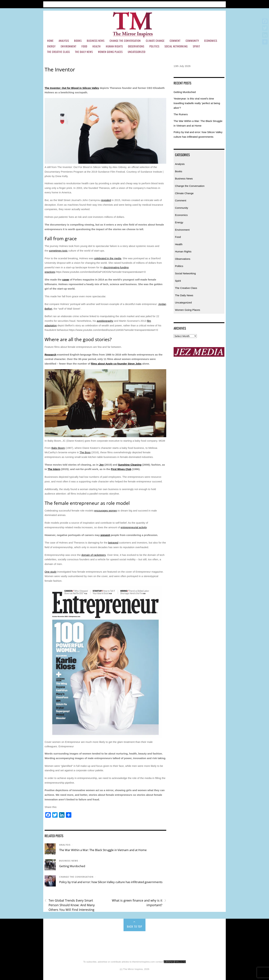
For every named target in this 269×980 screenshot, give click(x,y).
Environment (69, 46)
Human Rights (114, 46)
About (73, 4)
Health (97, 46)
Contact (102, 4)
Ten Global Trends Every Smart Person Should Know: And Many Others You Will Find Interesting (70, 905)
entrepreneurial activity (134, 527)
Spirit (196, 46)
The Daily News (84, 52)
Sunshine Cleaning (130, 465)
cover (66, 280)
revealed (106, 200)
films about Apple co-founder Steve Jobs (116, 364)
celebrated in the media (108, 258)
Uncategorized (137, 52)
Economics (211, 41)
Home (48, 4)
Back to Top (135, 926)
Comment (175, 41)
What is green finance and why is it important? (139, 903)
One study (51, 572)
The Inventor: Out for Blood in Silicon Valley (72, 88)
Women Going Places (110, 52)
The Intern (54, 469)
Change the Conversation (125, 41)
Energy (51, 46)
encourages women (106, 511)
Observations (136, 46)
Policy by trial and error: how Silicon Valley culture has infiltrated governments (111, 882)
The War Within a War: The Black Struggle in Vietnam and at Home (103, 850)
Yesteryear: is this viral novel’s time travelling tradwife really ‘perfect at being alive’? (197, 103)
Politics (154, 46)
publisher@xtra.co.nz (175, 962)
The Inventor (60, 69)
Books (78, 41)
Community (192, 41)
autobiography (105, 321)
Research (50, 355)
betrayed (113, 543)
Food (84, 46)
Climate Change (155, 41)
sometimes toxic (58, 251)
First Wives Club (121, 469)
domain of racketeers (93, 555)
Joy (101, 465)
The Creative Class (59, 52)
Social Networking (176, 46)
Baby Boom (58, 448)
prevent (105, 535)
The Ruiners (181, 114)
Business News (96, 41)
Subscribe (87, 4)
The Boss (85, 452)
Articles (60, 4)
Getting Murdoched (72, 866)
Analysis (64, 41)
